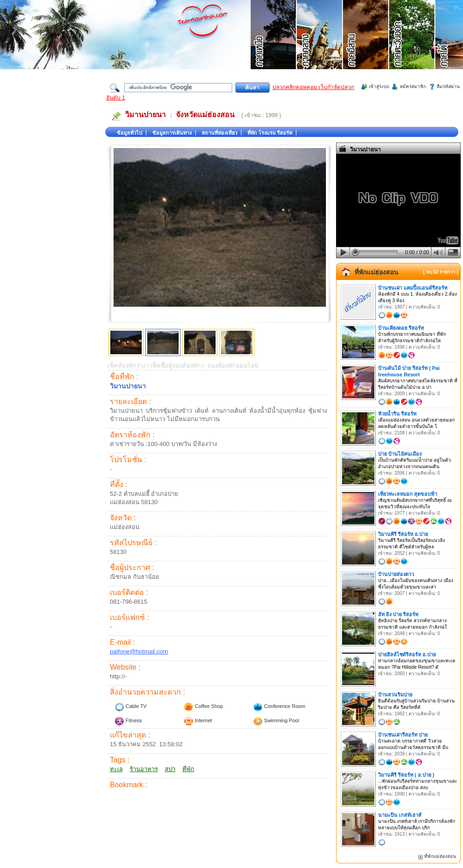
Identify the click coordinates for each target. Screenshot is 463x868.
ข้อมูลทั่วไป (129, 133)
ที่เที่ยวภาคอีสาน (366, 46)
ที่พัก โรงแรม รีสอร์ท (270, 133)
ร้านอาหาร (144, 769)
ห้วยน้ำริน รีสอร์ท (397, 414)
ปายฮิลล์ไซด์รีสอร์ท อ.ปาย (407, 654)
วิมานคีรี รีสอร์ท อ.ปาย (403, 534)
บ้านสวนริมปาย (395, 695)
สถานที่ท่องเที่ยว (219, 133)
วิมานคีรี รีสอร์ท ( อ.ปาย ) (406, 775)
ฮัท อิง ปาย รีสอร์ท (398, 614)
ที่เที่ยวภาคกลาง (320, 46)
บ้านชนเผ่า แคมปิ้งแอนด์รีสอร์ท (413, 288)
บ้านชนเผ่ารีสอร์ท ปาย (403, 735)
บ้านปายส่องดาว (396, 574)
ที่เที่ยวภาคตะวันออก (412, 46)
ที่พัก (188, 769)
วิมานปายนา (145, 115)
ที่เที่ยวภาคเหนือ (274, 46)
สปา (170, 769)
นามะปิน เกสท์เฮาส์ (400, 815)
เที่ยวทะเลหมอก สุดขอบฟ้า (408, 494)
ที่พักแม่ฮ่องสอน (376, 272)
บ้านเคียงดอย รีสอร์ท (401, 328)
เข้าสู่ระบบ (379, 86)
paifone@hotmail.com (139, 651)
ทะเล (116, 769)
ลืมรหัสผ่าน (448, 86)
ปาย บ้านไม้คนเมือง (400, 454)
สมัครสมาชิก (413, 86)
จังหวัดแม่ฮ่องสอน (205, 115)
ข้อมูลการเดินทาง (172, 133)
